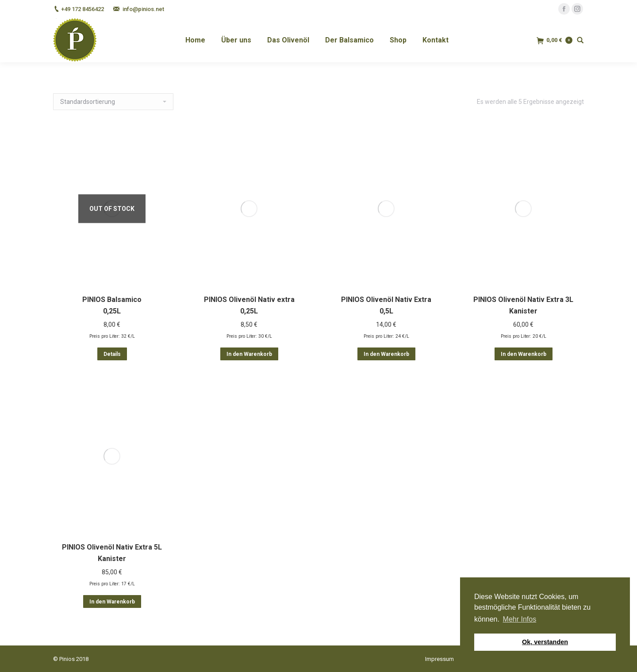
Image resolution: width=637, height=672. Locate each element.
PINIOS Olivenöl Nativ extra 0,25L (249, 305)
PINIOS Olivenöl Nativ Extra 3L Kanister (523, 330)
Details (112, 354)
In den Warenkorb (249, 354)
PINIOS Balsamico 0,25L (112, 305)
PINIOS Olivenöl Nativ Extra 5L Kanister (112, 553)
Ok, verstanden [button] (545, 642)
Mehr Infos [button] (520, 619)
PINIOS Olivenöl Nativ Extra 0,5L (386, 308)
